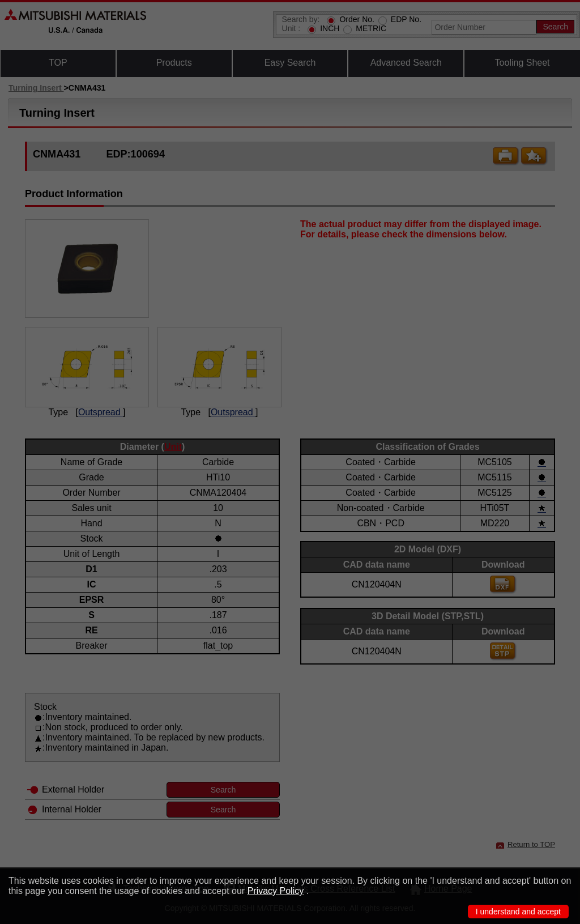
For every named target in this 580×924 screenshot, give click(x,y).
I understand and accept (518, 912)
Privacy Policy (276, 891)
